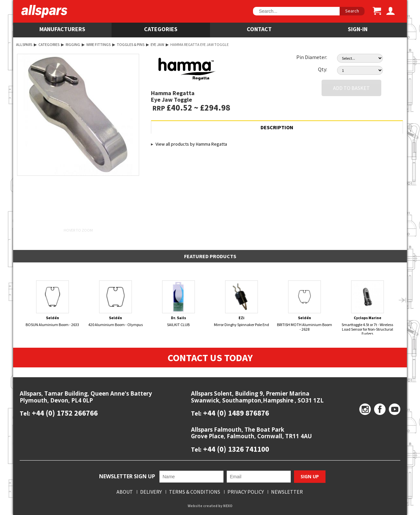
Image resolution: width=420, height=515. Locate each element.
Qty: (323, 69)
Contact (259, 29)
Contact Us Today (210, 358)
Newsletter (287, 492)
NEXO (228, 506)
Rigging (73, 44)
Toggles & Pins (131, 44)
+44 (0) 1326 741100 (235, 449)
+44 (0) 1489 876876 (235, 413)
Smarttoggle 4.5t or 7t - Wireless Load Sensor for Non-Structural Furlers (368, 308)
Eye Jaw (157, 44)
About (125, 492)
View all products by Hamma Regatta (191, 144)
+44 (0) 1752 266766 (64, 413)
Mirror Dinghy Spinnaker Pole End (242, 304)
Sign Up (310, 476)
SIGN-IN (358, 29)
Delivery (151, 492)
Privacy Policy (246, 492)
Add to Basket (351, 88)
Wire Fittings (98, 44)
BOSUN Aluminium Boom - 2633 (53, 304)
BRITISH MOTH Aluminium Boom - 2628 (305, 306)
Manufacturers (62, 29)
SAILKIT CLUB (179, 304)
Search (352, 11)
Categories (161, 29)
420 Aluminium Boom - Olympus (116, 304)
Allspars (24, 44)
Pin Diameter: (312, 57)
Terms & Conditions (195, 492)
